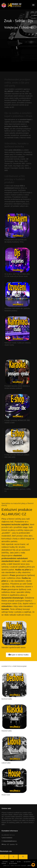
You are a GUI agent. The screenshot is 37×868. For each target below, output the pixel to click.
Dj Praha (5, 862)
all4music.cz (31, 865)
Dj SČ (12, 862)
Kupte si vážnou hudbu (18, 655)
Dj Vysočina (27, 862)
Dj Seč (19, 862)
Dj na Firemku (13, 863)
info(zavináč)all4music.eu (9, 841)
